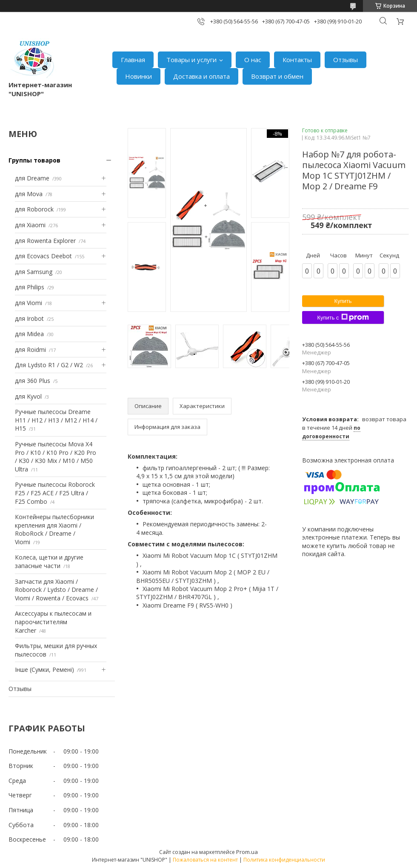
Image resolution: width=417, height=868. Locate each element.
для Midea (29, 334)
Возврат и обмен (277, 76)
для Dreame (32, 178)
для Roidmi (30, 350)
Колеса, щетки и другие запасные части (49, 561)
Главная (133, 60)
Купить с (343, 317)
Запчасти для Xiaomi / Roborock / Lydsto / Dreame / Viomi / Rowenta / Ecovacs (56, 590)
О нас (253, 60)
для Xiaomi (30, 225)
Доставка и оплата (201, 76)
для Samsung (34, 272)
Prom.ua (247, 852)
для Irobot (29, 318)
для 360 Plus (33, 381)
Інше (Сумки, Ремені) (44, 670)
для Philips (30, 287)
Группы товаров (34, 160)
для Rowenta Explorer (45, 241)
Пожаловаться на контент (205, 860)
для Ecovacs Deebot (43, 256)
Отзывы (346, 60)
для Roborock (34, 209)
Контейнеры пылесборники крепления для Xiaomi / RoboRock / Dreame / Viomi (54, 529)
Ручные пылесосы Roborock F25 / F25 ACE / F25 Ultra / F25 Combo (55, 493)
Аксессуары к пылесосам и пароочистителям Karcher (53, 622)
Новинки (139, 76)
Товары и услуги (191, 60)
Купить (343, 301)
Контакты (297, 60)
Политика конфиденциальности (284, 860)
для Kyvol (28, 396)
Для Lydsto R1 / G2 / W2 (49, 365)
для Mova (29, 194)
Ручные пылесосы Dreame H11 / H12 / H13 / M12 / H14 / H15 (56, 420)
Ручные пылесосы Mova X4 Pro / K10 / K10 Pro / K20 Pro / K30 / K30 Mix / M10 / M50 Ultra (56, 457)
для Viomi (29, 303)
